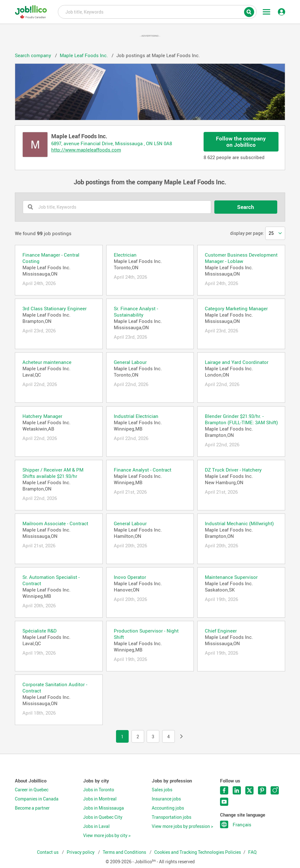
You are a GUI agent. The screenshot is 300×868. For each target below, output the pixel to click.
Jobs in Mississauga (104, 808)
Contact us (48, 852)
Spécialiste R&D (40, 631)
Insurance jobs (166, 799)
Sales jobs (162, 790)
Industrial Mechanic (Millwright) (239, 523)
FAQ (252, 852)
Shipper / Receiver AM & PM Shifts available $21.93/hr (53, 473)
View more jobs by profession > (182, 826)
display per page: (247, 233)
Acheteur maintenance (47, 362)
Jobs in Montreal (100, 799)
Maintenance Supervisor (231, 577)
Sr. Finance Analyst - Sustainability (136, 312)
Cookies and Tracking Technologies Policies (198, 852)
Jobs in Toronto (99, 790)
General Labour (130, 362)
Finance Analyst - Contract (143, 470)
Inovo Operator (130, 577)
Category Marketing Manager (236, 308)
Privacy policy (81, 852)
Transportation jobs (171, 817)
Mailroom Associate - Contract (55, 523)
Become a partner (32, 808)
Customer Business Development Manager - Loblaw (241, 258)
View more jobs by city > (107, 835)
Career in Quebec (32, 790)
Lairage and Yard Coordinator (237, 362)
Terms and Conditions (125, 852)
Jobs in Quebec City (103, 817)
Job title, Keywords (157, 11)
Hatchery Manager (42, 416)
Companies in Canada (37, 799)
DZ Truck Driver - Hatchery (233, 470)
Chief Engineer (221, 631)
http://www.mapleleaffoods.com (86, 150)
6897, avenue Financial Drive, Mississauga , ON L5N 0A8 (112, 143)
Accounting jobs (168, 808)
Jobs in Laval (96, 826)
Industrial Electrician (136, 416)
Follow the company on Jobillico (241, 142)
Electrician (125, 255)
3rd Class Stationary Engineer (55, 308)
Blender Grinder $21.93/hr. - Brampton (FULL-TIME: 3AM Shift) (241, 419)
